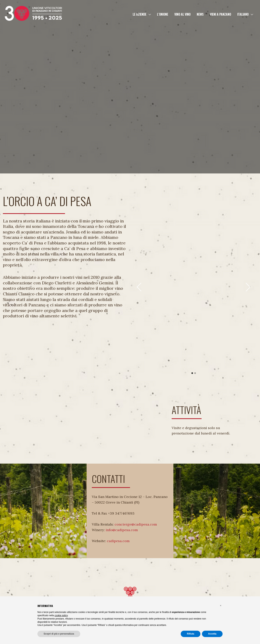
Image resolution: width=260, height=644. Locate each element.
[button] (149, 14)
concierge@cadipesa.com (136, 524)
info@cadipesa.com (122, 530)
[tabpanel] (194, 282)
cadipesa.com (118, 541)
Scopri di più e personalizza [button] (59, 634)
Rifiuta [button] (190, 634)
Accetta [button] (212, 634)
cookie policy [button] (61, 615)
